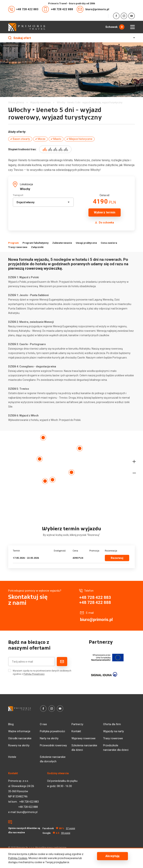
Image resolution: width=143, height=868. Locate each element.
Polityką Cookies (18, 858)
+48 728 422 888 (58, 9)
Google (56, 833)
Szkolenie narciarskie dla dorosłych (53, 759)
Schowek (115, 27)
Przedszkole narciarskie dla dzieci (116, 748)
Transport (18, 195)
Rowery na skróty (19, 745)
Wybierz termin (105, 212)
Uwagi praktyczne (86, 243)
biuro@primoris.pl (93, 9)
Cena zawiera (109, 243)
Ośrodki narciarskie (20, 738)
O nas (43, 724)
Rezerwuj (117, 558)
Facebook (59, 828)
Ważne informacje (19, 731)
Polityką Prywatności (34, 674)
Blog (11, 724)
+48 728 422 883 (23, 9)
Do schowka (104, 223)
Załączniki (37, 247)
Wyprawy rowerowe (84, 738)
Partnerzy (77, 724)
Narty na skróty (49, 738)
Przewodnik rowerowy (53, 745)
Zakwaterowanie (62, 243)
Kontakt (76, 731)
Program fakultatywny (36, 243)
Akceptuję (112, 856)
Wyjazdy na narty (113, 731)
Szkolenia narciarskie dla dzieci (84, 748)
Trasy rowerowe (18, 247)
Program (13, 243)
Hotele (12, 757)
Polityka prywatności (52, 731)
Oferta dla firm (112, 724)
